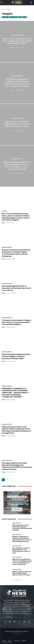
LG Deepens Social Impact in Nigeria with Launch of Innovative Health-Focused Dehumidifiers (17, 322)
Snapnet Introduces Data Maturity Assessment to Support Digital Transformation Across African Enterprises (16, 253)
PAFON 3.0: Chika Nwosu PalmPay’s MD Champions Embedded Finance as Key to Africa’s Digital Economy (22, 539)
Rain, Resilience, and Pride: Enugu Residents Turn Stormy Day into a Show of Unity (21, 550)
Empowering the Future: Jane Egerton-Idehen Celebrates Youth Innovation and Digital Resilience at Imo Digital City (16, 430)
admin (4, 223)
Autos (25, 17)
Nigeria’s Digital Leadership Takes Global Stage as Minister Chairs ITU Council (22, 573)
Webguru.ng (17, 633)
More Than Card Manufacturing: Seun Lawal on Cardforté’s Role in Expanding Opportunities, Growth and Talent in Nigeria (16, 217)
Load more (17, 580)
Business (5, 211)
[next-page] (15, 480)
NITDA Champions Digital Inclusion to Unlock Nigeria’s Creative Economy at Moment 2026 (16, 356)
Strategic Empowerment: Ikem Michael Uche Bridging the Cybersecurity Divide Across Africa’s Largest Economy (17, 466)
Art (21, 17)
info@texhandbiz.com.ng (20, 617)
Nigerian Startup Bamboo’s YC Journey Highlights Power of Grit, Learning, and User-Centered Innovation (22, 562)
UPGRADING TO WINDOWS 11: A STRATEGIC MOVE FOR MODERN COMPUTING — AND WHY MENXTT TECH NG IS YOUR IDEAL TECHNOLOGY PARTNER (15, 393)
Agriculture (5, 17)
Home (3, 9)
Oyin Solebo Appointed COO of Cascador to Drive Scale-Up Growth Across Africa (16, 288)
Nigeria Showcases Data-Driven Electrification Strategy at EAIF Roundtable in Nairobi (22, 528)
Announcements (14, 17)
